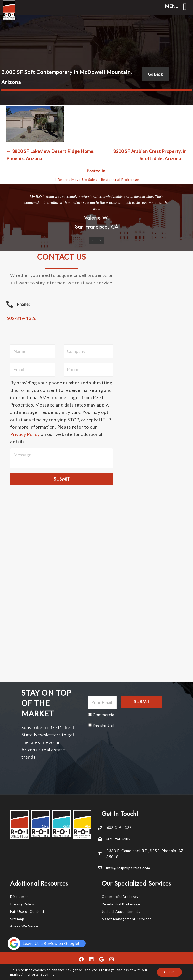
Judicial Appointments (121, 911)
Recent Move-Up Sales (77, 179)
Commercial (104, 714)
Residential (103, 725)
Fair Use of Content (27, 911)
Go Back (155, 74)
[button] (81, 959)
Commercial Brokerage (121, 897)
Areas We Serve (24, 926)
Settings (47, 974)
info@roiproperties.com (128, 868)
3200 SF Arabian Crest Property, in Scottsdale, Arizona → (150, 155)
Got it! (169, 972)
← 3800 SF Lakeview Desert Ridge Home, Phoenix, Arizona (51, 155)
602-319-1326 (21, 318)
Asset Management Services (127, 918)
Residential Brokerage (120, 179)
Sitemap (17, 918)
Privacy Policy (25, 434)
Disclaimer (19, 897)
